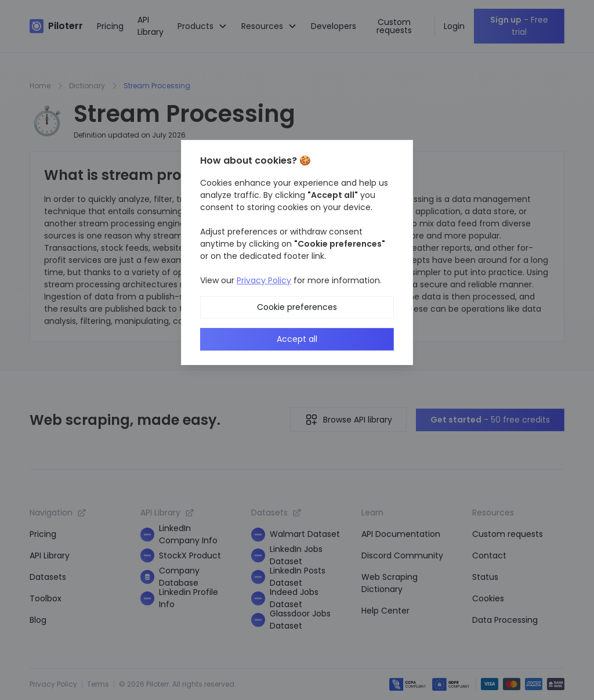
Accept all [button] (297, 339)
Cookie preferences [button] (297, 307)
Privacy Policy (264, 280)
